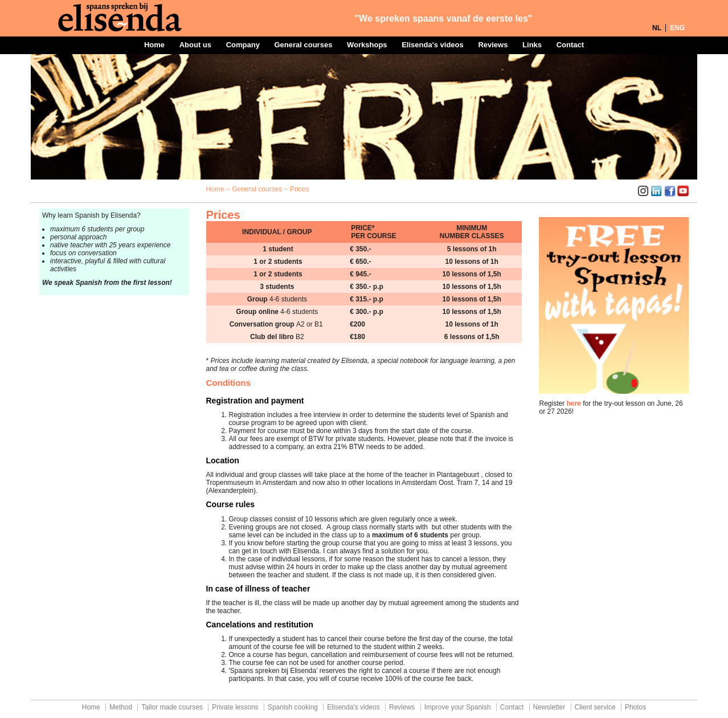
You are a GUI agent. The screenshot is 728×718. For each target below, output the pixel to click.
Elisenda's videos (433, 45)
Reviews (493, 45)
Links (532, 45)
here (574, 403)
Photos (635, 707)
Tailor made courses (172, 707)
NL (657, 28)
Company (243, 45)
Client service (595, 707)
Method (121, 707)
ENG (677, 28)
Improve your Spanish (458, 707)
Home (154, 45)
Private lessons (235, 707)
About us (195, 45)
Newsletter (549, 707)
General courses (303, 45)
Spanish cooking (293, 707)
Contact (570, 45)
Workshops (367, 45)
